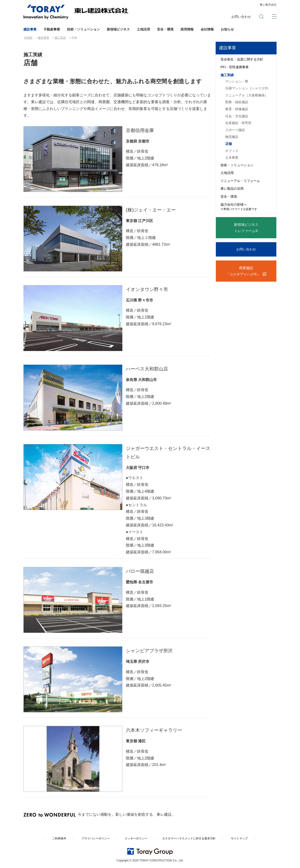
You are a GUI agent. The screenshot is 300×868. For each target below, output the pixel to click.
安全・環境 (165, 29)
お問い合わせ (241, 17)
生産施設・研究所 (238, 123)
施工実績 (60, 38)
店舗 (229, 144)
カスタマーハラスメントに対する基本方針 (189, 838)
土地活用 (143, 29)
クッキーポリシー (136, 838)
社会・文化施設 (237, 116)
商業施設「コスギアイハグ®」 (243, 271)
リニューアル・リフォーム (240, 181)
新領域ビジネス (118, 29)
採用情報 (187, 29)
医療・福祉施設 (237, 102)
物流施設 (232, 137)
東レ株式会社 (268, 5)
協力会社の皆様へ (239, 207)
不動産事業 (52, 29)
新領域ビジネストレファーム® (246, 228)
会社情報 (207, 29)
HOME (28, 38)
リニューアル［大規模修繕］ (247, 95)
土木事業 (232, 158)
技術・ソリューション (83, 29)
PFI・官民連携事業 (235, 67)
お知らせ (227, 29)
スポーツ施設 (235, 130)
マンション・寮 (237, 81)
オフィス (232, 151)
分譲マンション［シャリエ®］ (248, 88)
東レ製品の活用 (232, 189)
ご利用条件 (59, 838)
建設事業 (30, 29)
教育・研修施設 (237, 109)
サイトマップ (239, 838)
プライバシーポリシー (96, 838)
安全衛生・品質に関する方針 (242, 59)
